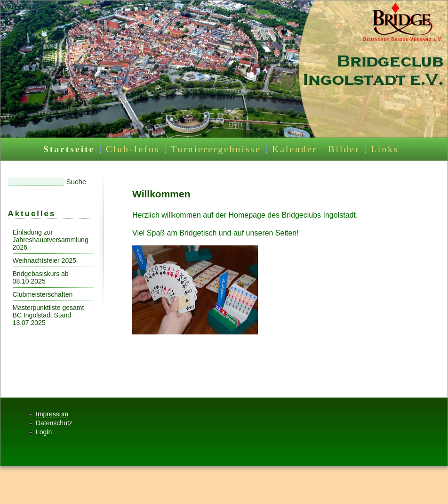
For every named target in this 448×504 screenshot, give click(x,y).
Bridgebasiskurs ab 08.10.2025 (41, 277)
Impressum (52, 414)
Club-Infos (133, 149)
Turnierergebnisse (216, 149)
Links (385, 149)
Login (44, 432)
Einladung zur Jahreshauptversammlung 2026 (51, 240)
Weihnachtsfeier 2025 (44, 260)
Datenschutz (54, 423)
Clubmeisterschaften (43, 294)
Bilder (344, 149)
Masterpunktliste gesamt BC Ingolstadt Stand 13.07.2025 (48, 315)
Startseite (69, 149)
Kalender (295, 149)
